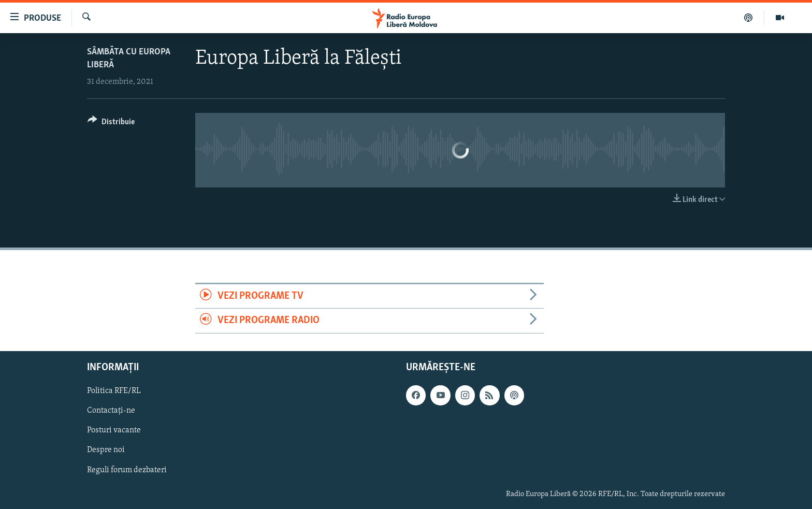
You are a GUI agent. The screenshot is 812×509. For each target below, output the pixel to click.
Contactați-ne (111, 411)
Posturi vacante (114, 430)
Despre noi (106, 450)
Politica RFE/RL (114, 391)
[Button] (111, 123)
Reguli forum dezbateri (127, 470)
